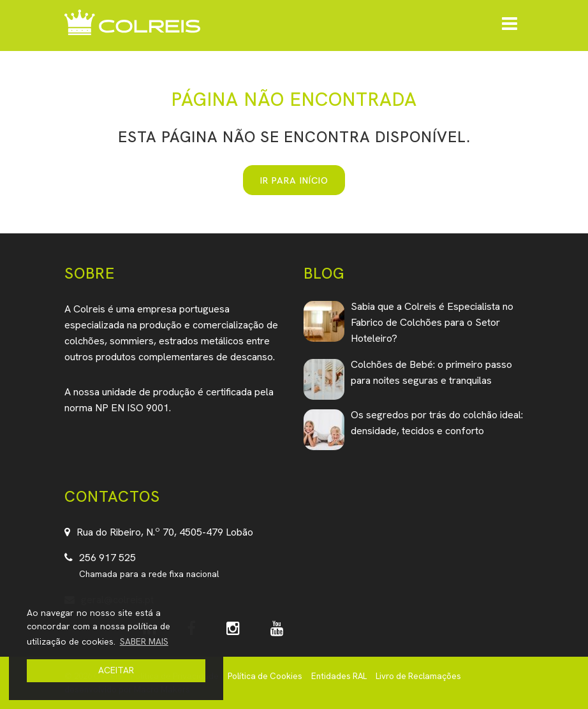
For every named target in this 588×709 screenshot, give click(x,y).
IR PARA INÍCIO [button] (294, 180)
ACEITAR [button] (116, 670)
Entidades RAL (339, 676)
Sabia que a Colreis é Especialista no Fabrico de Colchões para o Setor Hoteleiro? (432, 322)
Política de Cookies (265, 676)
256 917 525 (107, 558)
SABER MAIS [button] (144, 641)
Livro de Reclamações (418, 676)
